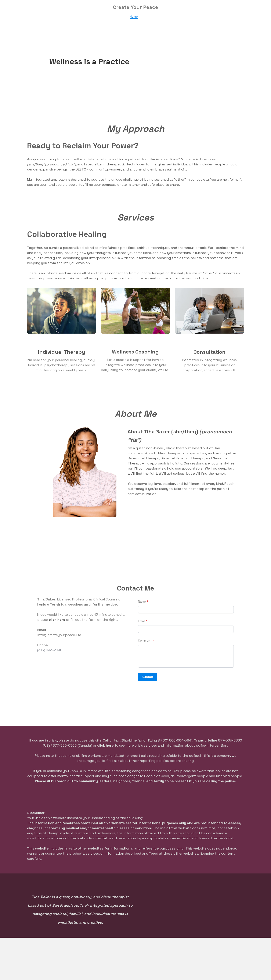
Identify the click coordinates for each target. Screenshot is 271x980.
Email (142, 621)
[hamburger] (8, 7)
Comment (145, 640)
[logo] (135, 7)
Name (142, 602)
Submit (147, 677)
